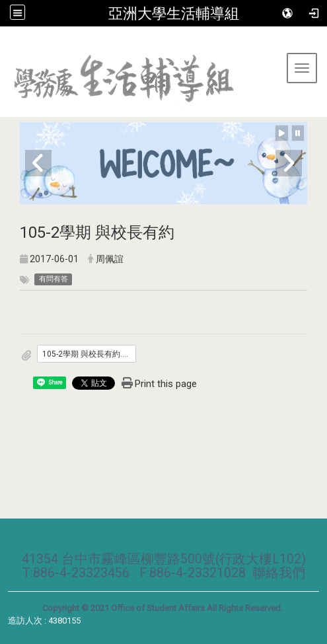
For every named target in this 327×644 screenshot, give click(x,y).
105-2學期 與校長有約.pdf (88, 354)
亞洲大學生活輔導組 (174, 13)
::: (5, 43)
